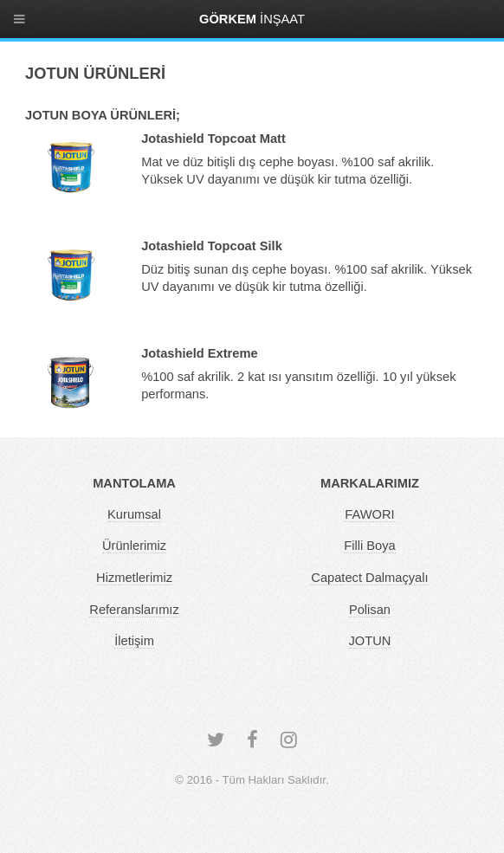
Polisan (370, 610)
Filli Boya (369, 546)
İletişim (134, 641)
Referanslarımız (134, 610)
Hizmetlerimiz (134, 578)
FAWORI (369, 514)
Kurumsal (134, 514)
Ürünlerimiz (134, 546)
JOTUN (370, 641)
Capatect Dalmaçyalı (369, 578)
